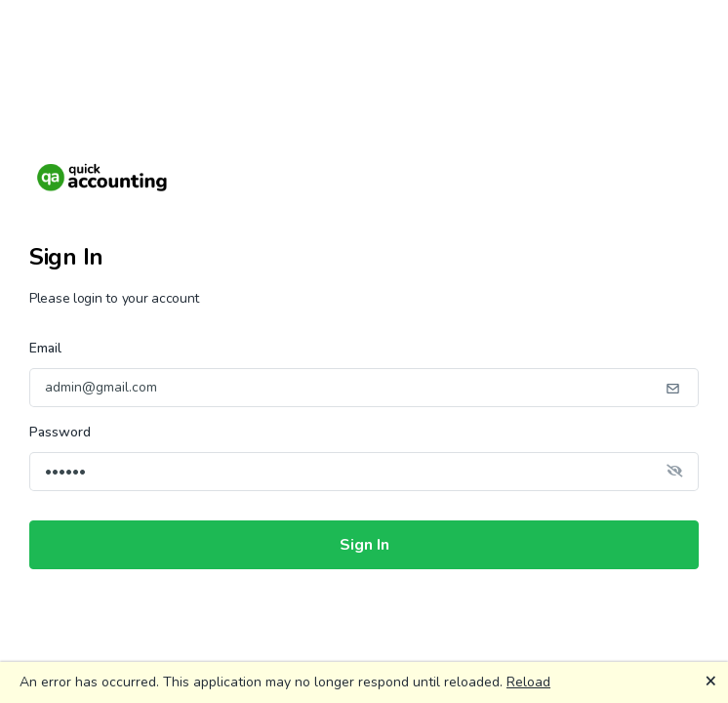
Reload (528, 682)
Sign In (364, 545)
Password (60, 432)
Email (45, 348)
